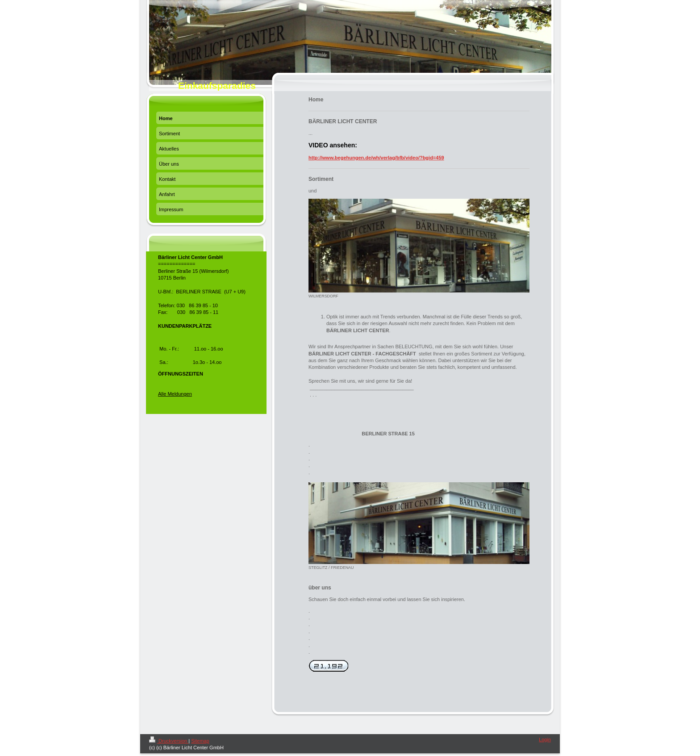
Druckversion (169, 741)
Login (545, 739)
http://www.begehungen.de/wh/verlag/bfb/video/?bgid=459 (376, 158)
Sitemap (200, 741)
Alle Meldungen (175, 394)
